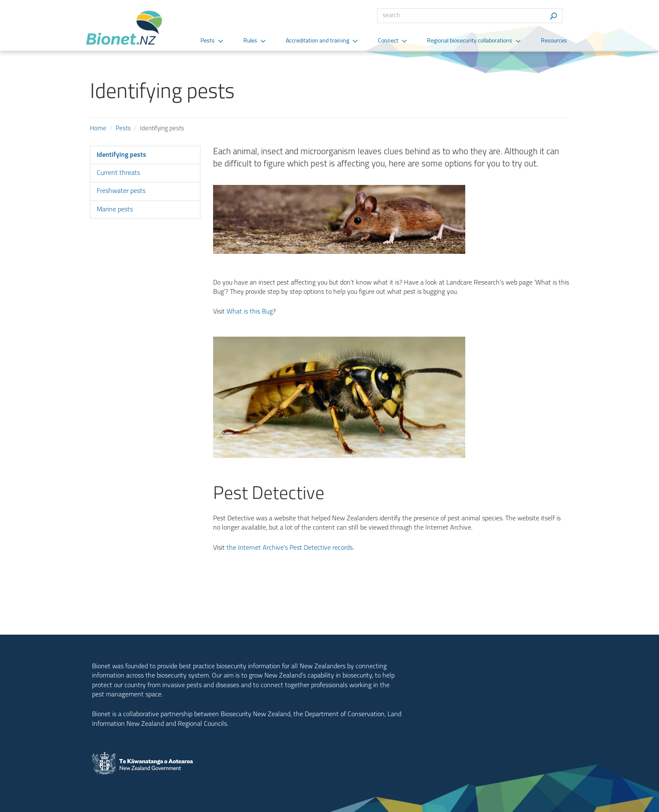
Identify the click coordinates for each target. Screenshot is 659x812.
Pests (208, 41)
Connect (388, 41)
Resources (554, 41)
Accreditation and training (318, 41)
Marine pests (115, 210)
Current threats (118, 173)
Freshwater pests (121, 191)
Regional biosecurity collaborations (470, 41)
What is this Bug (250, 312)
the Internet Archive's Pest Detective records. (290, 548)
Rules (250, 41)
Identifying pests (121, 155)
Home (98, 129)
